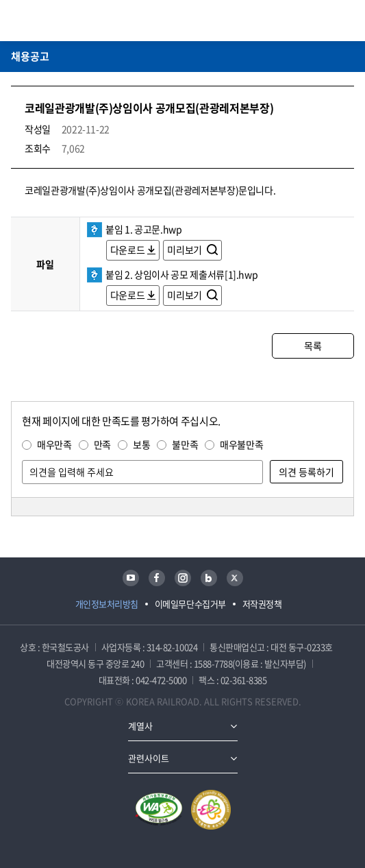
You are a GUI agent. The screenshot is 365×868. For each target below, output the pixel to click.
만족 (102, 444)
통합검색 (325, 21)
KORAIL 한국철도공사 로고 (64, 21)
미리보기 (185, 250)
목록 (313, 346)
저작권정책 (262, 604)
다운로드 (128, 250)
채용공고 (30, 56)
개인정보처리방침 (107, 604)
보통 (141, 444)
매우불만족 (241, 444)
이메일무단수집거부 (190, 604)
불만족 (185, 444)
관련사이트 (149, 758)
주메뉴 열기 (346, 21)
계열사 (140, 726)
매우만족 (54, 444)
